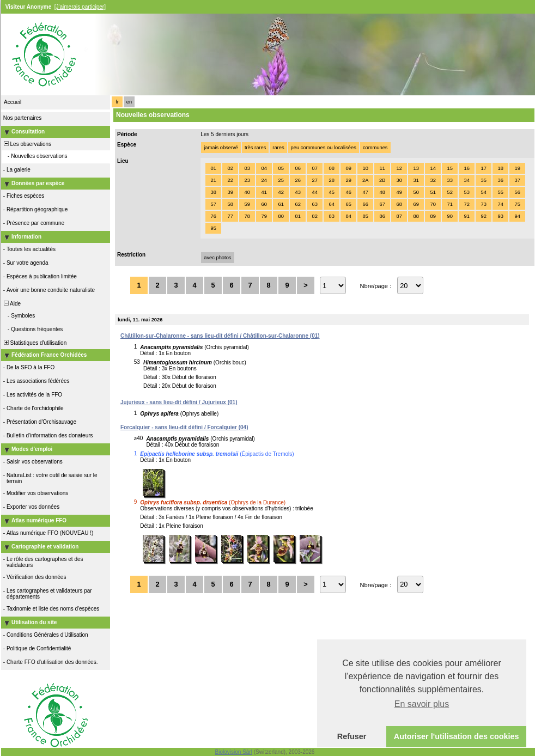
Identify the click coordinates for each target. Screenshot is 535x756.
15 (449, 168)
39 (230, 192)
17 (483, 168)
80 (281, 216)
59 (247, 204)
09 (348, 168)
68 (399, 204)
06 (297, 168)
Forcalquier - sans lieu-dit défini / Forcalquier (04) (184, 427)
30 (399, 180)
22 (230, 180)
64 (331, 204)
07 (314, 168)
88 (416, 216)
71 (449, 204)
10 (365, 168)
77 (230, 216)
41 (264, 192)
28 (331, 180)
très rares (255, 148)
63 (314, 204)
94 (517, 216)
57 (213, 204)
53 (466, 192)
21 (213, 180)
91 (466, 216)
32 (433, 180)
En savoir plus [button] (422, 704)
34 (466, 180)
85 (365, 216)
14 (433, 168)
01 (213, 168)
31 (416, 180)
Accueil (13, 102)
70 (433, 204)
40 (247, 192)
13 (416, 168)
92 (483, 216)
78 (247, 216)
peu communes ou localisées (324, 148)
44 (314, 192)
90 (449, 216)
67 (382, 204)
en (129, 102)
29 (348, 180)
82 (314, 216)
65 (348, 204)
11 (382, 168)
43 (297, 192)
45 (331, 192)
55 (500, 192)
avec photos (217, 258)
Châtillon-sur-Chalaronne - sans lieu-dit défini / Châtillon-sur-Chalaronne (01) (220, 336)
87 (399, 216)
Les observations (27, 144)
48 (382, 192)
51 (433, 192)
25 (281, 180)
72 (466, 204)
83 (331, 216)
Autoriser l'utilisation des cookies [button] (457, 736)
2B (382, 180)
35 (483, 180)
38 (213, 192)
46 (348, 192)
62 (297, 204)
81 (297, 216)
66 (365, 204)
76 (213, 216)
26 (297, 180)
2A (365, 180)
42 (281, 192)
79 (264, 216)
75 (517, 204)
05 (281, 168)
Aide (11, 304)
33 (449, 180)
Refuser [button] (352, 736)
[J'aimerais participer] (80, 7)
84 (348, 216)
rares (278, 148)
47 (365, 192)
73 (483, 204)
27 (314, 180)
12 (399, 168)
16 (466, 168)
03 (247, 168)
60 (264, 204)
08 (331, 168)
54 (483, 192)
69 (416, 204)
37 (517, 180)
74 (500, 204)
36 (500, 180)
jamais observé (221, 148)
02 (230, 168)
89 (433, 216)
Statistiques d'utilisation (34, 343)
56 (517, 192)
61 (281, 204)
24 (264, 180)
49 (399, 192)
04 (264, 168)
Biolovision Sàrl (234, 752)
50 (416, 192)
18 (500, 168)
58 (230, 204)
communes (375, 148)
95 (213, 228)
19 (517, 168)
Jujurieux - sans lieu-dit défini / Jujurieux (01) (179, 402)
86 (382, 216)
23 (247, 180)
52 (449, 192)
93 (500, 216)
